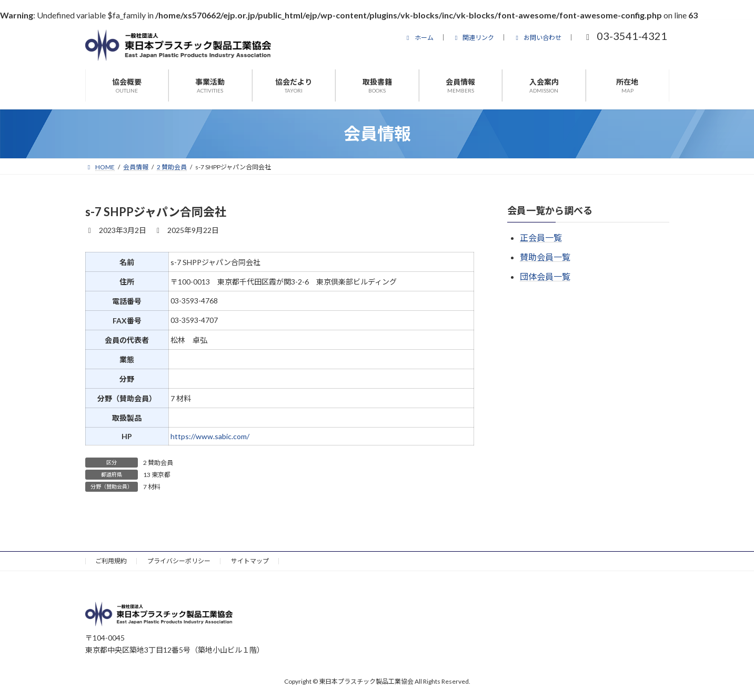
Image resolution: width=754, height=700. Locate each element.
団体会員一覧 (545, 276)
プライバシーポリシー (179, 561)
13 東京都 (157, 475)
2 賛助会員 (158, 463)
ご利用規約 (111, 561)
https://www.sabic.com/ (210, 436)
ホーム (419, 38)
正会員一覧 (541, 237)
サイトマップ (250, 561)
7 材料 (152, 487)
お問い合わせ (537, 38)
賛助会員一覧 (545, 257)
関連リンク (474, 38)
